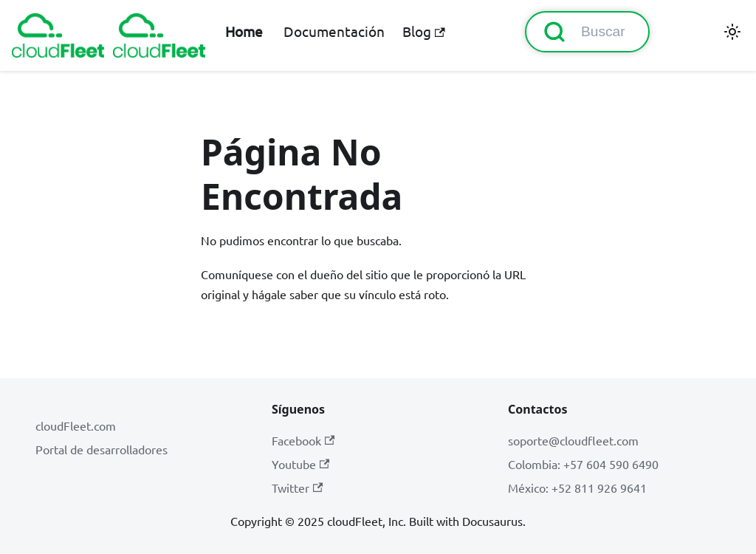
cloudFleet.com (76, 425)
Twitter (297, 488)
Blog (423, 31)
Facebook (303, 440)
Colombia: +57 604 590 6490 (583, 464)
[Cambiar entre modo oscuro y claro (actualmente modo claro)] (732, 32)
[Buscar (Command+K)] (587, 32)
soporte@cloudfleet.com (573, 440)
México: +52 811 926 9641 (577, 488)
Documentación (334, 31)
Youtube (300, 464)
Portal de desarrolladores (102, 449)
